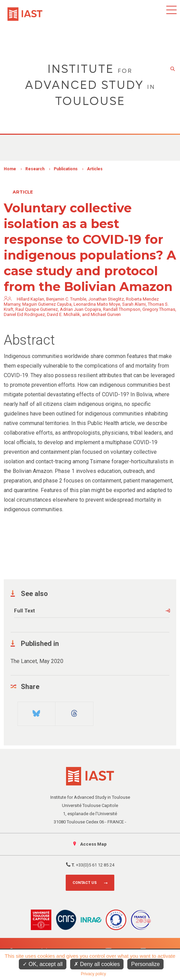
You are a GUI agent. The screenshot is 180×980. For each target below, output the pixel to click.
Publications (66, 169)
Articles (95, 169)
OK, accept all (43, 964)
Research (35, 169)
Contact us (85, 883)
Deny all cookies (97, 964)
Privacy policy (93, 974)
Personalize (145, 964)
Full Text (24, 611)
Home (10, 169)
